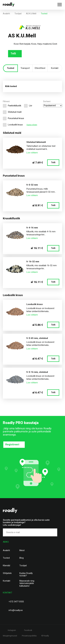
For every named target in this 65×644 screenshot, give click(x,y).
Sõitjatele (7, 573)
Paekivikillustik (12, 106)
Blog (21, 558)
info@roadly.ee (16, 610)
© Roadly (45, 636)
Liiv (28, 106)
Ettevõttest (40, 68)
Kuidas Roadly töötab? (26, 574)
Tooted (10, 68)
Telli (13, 54)
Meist (22, 550)
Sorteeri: (47, 101)
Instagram (12, 630)
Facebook (28, 630)
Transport (25, 68)
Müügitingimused (10, 636)
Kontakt (55, 68)
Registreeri (12, 444)
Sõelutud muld (12, 112)
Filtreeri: (6, 101)
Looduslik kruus (13, 125)
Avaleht (6, 14)
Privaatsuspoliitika (29, 636)
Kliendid (6, 566)
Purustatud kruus (13, 118)
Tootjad (18, 14)
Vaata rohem (32, 125)
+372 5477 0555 (16, 602)
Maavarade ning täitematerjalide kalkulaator (27, 583)
